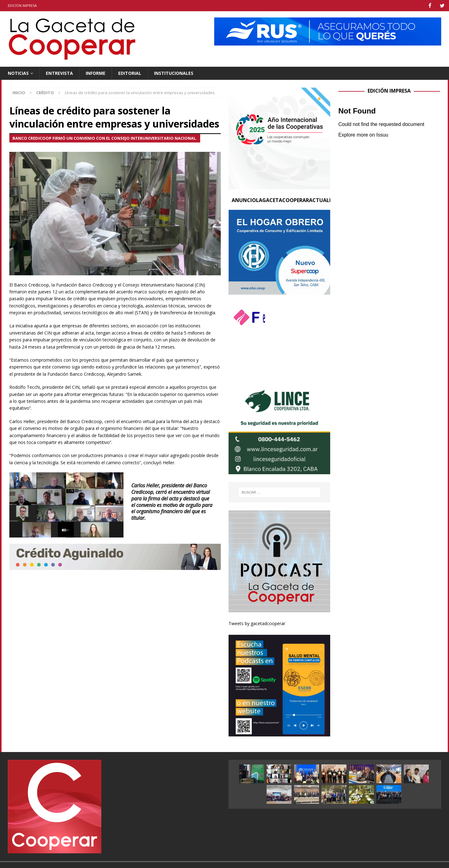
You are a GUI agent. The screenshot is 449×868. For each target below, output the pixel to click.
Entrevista (59, 73)
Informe (96, 73)
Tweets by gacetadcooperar (257, 623)
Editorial (130, 73)
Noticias (18, 73)
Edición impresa (22, 5)
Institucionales (174, 73)
